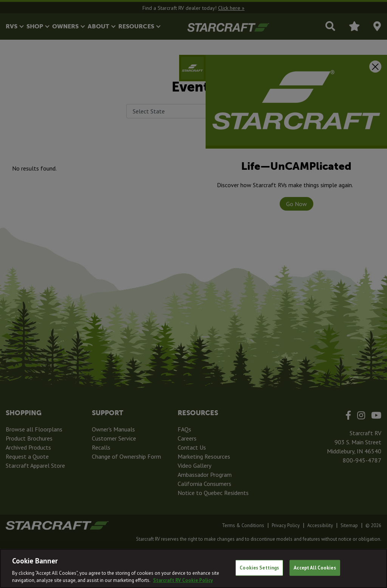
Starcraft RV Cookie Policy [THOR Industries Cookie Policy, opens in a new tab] (183, 580)
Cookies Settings (259, 568)
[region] (193, 568)
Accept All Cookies (315, 568)
